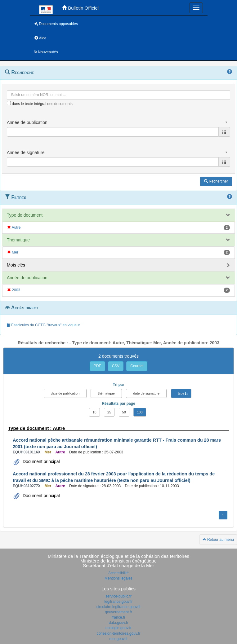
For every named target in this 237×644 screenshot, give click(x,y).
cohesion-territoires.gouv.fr (118, 633)
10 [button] (94, 412)
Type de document (25, 215)
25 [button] (109, 412)
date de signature (146, 393)
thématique (106, 393)
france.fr (118, 617)
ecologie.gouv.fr (118, 628)
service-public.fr (118, 596)
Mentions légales (118, 578)
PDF (97, 366)
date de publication (65, 393)
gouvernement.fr (118, 612)
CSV (116, 366)
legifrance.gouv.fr (118, 602)
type (181, 393)
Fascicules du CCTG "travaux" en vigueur (43, 325)
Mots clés (16, 265)
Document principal (41, 461)
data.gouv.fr (118, 623)
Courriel (137, 366)
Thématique (18, 240)
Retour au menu (218, 540)
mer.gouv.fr (118, 639)
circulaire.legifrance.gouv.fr (119, 607)
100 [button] (140, 412)
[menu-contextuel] (9, 103)
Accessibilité (118, 573)
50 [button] (124, 412)
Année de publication (27, 278)
